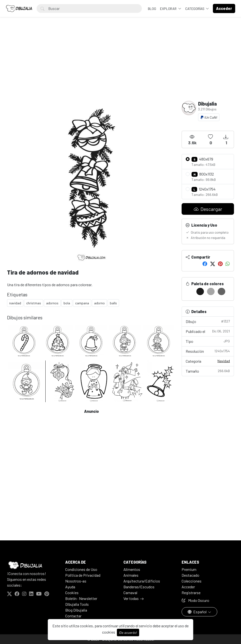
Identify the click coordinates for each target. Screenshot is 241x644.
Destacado (190, 575)
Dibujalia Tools (77, 604)
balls (113, 303)
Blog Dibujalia (76, 610)
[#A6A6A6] (211, 291)
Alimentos (132, 569)
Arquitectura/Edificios (142, 581)
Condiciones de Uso (81, 569)
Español (197, 612)
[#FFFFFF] (189, 291)
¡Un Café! (209, 117)
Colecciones (192, 581)
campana (82, 303)
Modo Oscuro (195, 600)
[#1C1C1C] (200, 291)
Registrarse (191, 593)
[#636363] (221, 291)
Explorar (169, 9)
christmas (34, 303)
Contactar (73, 616)
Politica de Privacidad (83, 575)
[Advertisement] (120, 64)
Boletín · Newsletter (81, 598)
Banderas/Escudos (139, 587)
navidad (15, 303)
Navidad (224, 361)
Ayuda (70, 587)
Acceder (188, 587)
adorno (99, 303)
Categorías (195, 9)
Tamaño (208, 371)
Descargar (208, 209)
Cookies (72, 593)
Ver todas (131, 598)
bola (67, 303)
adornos (52, 303)
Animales (131, 575)
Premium (189, 569)
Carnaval (130, 593)
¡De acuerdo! (128, 632)
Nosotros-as (76, 581)
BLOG (152, 9)
